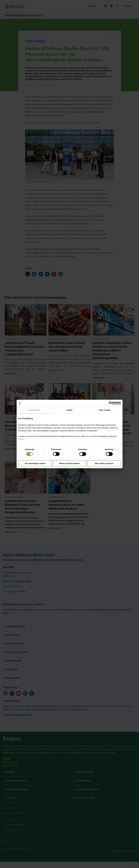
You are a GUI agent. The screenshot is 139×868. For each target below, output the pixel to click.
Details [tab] (70, 410)
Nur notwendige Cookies (35, 463)
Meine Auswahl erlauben (69, 463)
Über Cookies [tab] (105, 410)
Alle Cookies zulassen (104, 463)
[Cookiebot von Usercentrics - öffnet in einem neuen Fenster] (110, 403)
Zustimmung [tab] (34, 410)
